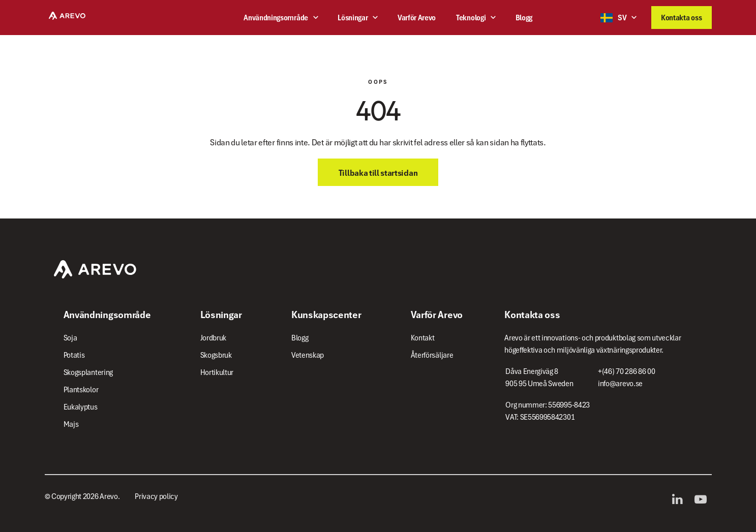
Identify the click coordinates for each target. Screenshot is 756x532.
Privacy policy (156, 496)
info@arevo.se (620, 384)
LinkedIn (680, 499)
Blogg (524, 18)
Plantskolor (81, 390)
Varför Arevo (417, 18)
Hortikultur (217, 372)
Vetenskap (308, 355)
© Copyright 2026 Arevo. (82, 496)
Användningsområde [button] (276, 18)
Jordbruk (213, 338)
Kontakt (423, 338)
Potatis (74, 355)
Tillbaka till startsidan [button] (378, 173)
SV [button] (613, 18)
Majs (71, 424)
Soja (70, 338)
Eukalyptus (81, 407)
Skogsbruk (216, 355)
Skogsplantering (88, 372)
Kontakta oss (682, 18)
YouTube (703, 499)
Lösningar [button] (353, 18)
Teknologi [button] (471, 18)
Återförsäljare (432, 355)
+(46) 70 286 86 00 (626, 371)
